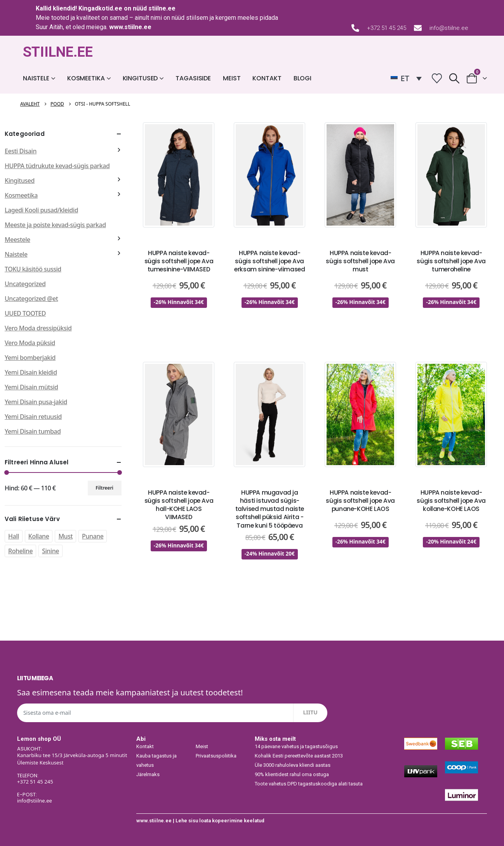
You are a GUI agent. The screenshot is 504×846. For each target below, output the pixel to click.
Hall (14, 536)
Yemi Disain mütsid (31, 387)
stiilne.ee (162, 8)
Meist (232, 78)
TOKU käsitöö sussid (33, 269)
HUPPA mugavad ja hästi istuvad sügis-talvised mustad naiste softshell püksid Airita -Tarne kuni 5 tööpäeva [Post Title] (270, 509)
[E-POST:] (73, 798)
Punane (93, 536)
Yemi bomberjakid (30, 358)
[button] (454, 78)
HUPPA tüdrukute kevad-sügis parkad (57, 166)
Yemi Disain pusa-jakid (36, 402)
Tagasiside (193, 78)
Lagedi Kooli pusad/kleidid (41, 210)
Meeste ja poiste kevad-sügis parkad (55, 225)
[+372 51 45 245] (355, 28)
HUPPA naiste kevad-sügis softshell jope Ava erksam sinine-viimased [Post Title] (269, 261)
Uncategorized (25, 284)
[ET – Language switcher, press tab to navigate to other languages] (406, 78)
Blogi (302, 78)
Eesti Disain (21, 151)
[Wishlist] (437, 78)
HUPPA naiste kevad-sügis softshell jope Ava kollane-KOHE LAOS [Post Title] (451, 501)
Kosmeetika (86, 78)
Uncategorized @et (31, 299)
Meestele (17, 240)
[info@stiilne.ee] (418, 28)
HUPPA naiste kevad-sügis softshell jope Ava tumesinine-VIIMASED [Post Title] (179, 261)
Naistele (36, 78)
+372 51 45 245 (387, 28)
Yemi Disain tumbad (33, 431)
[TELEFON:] (73, 779)
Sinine (50, 551)
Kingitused (140, 78)
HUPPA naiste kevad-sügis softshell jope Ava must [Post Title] (360, 261)
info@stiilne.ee (449, 28)
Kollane (39, 536)
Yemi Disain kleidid (31, 372)
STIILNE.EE (58, 52)
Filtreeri (104, 488)
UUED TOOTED (25, 313)
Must (65, 536)
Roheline (20, 551)
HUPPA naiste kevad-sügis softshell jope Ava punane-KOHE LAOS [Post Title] (360, 501)
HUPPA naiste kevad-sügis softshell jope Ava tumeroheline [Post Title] (451, 261)
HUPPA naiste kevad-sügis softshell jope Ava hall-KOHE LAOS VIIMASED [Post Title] (179, 505)
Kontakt (267, 78)
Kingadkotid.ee (100, 8)
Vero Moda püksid (30, 343)
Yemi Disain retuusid (33, 417)
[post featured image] (179, 175)
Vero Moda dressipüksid (38, 328)
